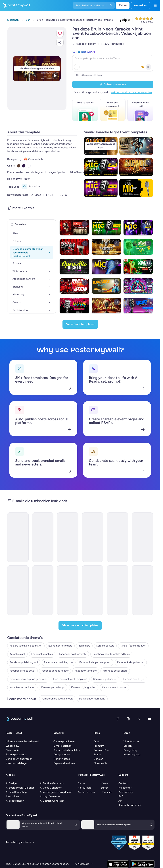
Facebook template (86, 671)
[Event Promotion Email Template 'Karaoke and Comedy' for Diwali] (93, 537)
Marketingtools (62, 759)
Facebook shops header (55, 671)
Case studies (13, 750)
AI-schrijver (12, 796)
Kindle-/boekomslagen (133, 646)
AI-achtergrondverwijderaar (56, 792)
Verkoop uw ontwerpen (19, 759)
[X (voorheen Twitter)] (139, 719)
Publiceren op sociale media (57, 699)
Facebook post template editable (111, 654)
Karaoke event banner (114, 687)
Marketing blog (132, 755)
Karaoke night (17, 654)
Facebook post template (73, 654)
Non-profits (101, 763)
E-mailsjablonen (62, 746)
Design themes (62, 755)
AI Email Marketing (16, 792)
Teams (98, 755)
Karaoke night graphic (83, 687)
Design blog (130, 750)
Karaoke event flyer (134, 679)
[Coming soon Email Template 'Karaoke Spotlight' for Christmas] (18, 590)
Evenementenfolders (60, 646)
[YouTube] (149, 719)
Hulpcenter (125, 788)
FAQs (122, 796)
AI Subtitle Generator (52, 783)
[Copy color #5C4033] (19, 166)
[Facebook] (118, 719)
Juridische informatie (130, 805)
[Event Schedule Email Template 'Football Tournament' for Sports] (118, 590)
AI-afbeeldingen (15, 801)
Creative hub (35, 159)
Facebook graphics (42, 654)
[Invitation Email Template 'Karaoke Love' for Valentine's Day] (118, 537)
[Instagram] (128, 719)
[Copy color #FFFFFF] (29, 166)
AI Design (11, 783)
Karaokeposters (105, 646)
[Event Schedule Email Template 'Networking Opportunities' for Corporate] (43, 590)
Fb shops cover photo (115, 671)
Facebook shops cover (22, 671)
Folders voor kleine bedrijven (26, 646)
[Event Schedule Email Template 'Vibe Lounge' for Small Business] (68, 537)
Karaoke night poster (105, 679)
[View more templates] (80, 324)
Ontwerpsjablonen (64, 741)
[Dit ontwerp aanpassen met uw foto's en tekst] (37, 69)
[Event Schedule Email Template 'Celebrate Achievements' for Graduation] (93, 590)
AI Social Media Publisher (20, 788)
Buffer (104, 788)
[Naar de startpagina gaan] (15, 5)
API (120, 801)
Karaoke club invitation (22, 687)
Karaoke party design (53, 687)
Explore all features (64, 763)
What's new (12, 746)
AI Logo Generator (50, 796)
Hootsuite (106, 792)
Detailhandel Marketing (92, 699)
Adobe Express (86, 792)
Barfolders (84, 646)
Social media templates (67, 750)
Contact (123, 783)
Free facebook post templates (70, 679)
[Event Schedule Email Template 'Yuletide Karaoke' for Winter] (18, 537)
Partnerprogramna (16, 755)
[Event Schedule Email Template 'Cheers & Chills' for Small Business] (43, 537)
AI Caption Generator (52, 801)
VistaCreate (85, 788)
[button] (60, 33)
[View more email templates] (80, 626)
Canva (81, 783)
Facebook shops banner (131, 662)
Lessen (128, 746)
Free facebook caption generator (28, 679)
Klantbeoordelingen (17, 763)
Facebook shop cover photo (95, 662)
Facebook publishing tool (24, 662)
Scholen (99, 759)
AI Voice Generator (51, 788)
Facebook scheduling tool (59, 662)
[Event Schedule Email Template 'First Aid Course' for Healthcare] (68, 590)
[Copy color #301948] (24, 166)
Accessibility (126, 792)
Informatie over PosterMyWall (22, 741)
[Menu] (155, 5)
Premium (99, 746)
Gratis (97, 741)
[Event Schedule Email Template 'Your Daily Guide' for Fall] (143, 590)
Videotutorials (131, 741)
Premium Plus (102, 750)
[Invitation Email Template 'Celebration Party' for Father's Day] (143, 537)
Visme (104, 783)
